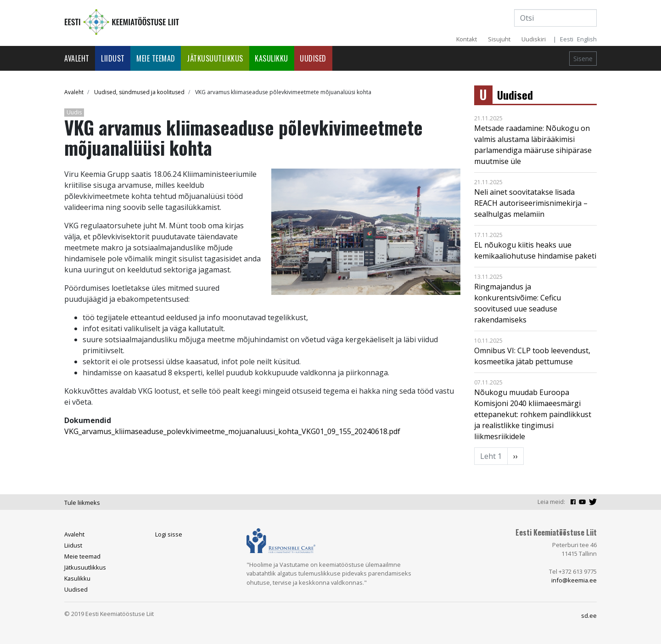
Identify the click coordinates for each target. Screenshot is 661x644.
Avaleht (77, 58)
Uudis (74, 112)
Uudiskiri (534, 39)
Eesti (567, 39)
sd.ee (589, 616)
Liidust (113, 58)
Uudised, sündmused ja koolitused (139, 92)
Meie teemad (156, 58)
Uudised (313, 58)
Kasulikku (272, 58)
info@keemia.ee (574, 580)
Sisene (583, 59)
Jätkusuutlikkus (215, 58)
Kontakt (467, 39)
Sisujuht (499, 39)
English (587, 39)
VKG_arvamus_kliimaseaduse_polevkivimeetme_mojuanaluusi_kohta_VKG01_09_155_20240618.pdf (232, 431)
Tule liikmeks (82, 503)
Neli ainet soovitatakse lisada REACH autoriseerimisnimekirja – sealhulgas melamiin (531, 203)
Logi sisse (169, 534)
